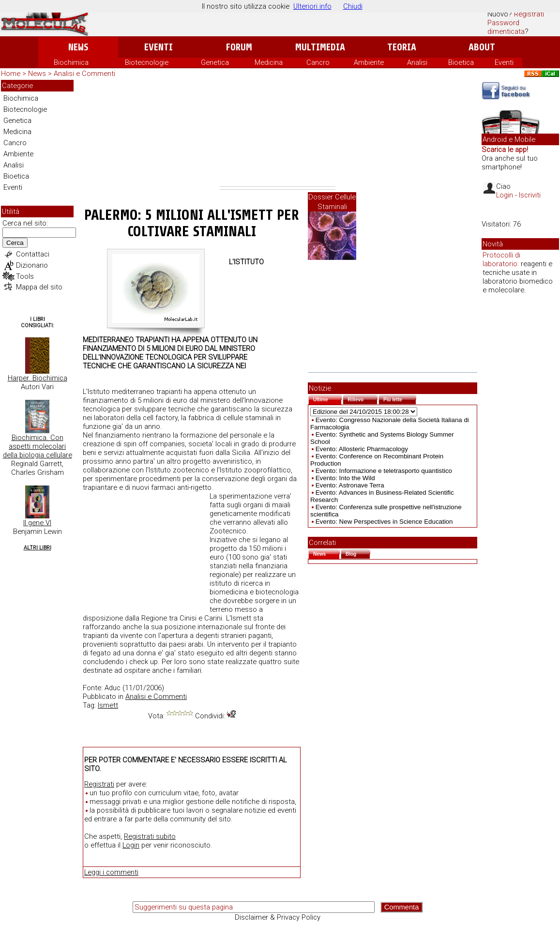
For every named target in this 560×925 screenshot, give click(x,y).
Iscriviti (530, 195)
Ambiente (369, 62)
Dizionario (32, 265)
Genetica (215, 62)
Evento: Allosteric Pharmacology (362, 449)
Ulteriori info (312, 6)
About (482, 47)
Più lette (400, 399)
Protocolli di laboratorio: (501, 259)
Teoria (402, 47)
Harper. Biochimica (38, 378)
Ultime (327, 399)
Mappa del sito (39, 287)
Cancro (318, 62)
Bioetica (461, 62)
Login (131, 845)
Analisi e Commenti (84, 74)
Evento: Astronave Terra (350, 485)
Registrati (529, 14)
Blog (358, 553)
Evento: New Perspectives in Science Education (384, 522)
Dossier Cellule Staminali (332, 202)
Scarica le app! (505, 150)
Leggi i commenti (111, 872)
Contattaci (33, 254)
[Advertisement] (278, 133)
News (78, 47)
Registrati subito (150, 836)
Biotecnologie (147, 62)
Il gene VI (37, 523)
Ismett (108, 705)
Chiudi (353, 6)
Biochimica (71, 62)
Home (11, 74)
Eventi (159, 47)
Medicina (269, 62)
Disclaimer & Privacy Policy (278, 917)
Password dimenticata (506, 27)
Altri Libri (38, 548)
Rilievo (363, 399)
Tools (25, 276)
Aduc (113, 688)
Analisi (417, 62)
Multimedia (320, 47)
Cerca (15, 243)
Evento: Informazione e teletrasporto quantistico (384, 471)
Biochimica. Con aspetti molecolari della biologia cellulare (38, 446)
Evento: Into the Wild (345, 478)
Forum (239, 47)
